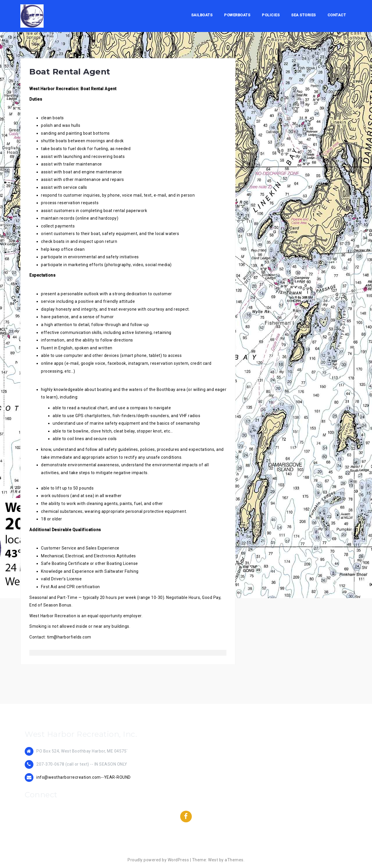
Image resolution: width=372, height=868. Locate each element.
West (213, 860)
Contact (337, 15)
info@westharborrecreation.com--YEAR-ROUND (84, 777)
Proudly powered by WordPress (158, 860)
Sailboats (202, 15)
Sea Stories (304, 15)
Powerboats (237, 15)
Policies (271, 15)
